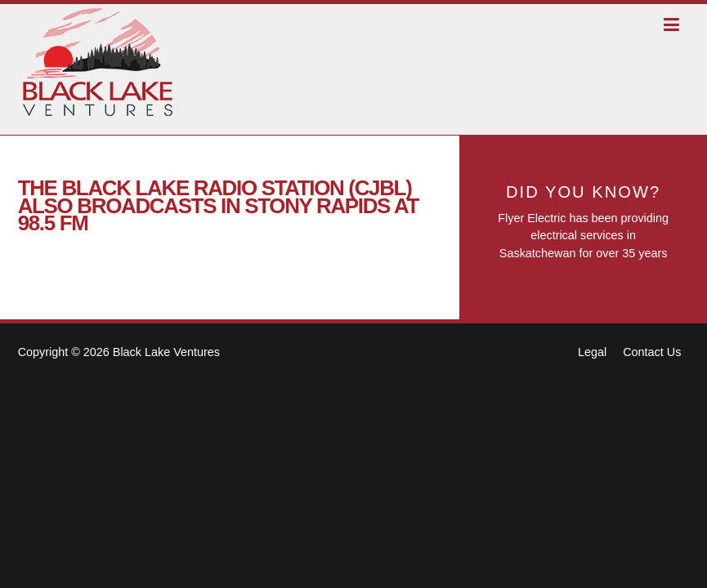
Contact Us (652, 352)
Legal (592, 352)
